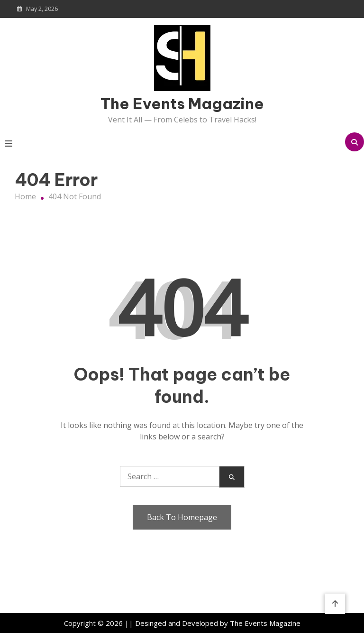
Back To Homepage (182, 517)
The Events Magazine (182, 103)
